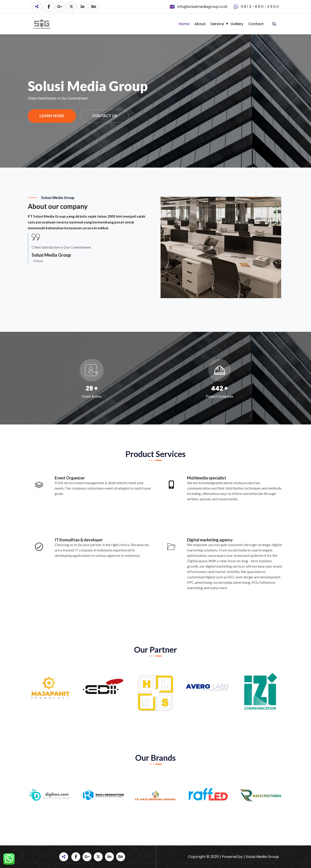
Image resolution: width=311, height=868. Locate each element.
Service (217, 24)
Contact (256, 24)
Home (184, 24)
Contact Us (105, 116)
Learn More (52, 116)
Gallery (237, 24)
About (200, 24)
